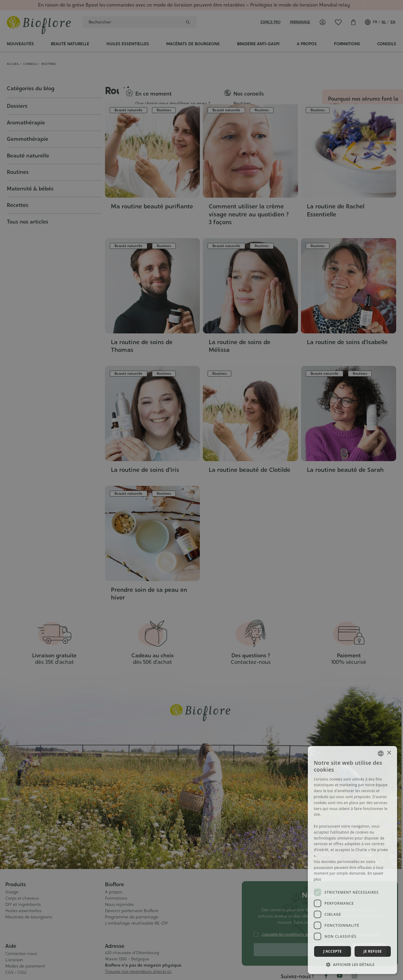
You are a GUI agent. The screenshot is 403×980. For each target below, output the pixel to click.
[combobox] (381, 753)
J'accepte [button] (333, 951)
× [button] (389, 753)
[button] (352, 965)
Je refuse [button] (373, 951)
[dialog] (352, 860)
